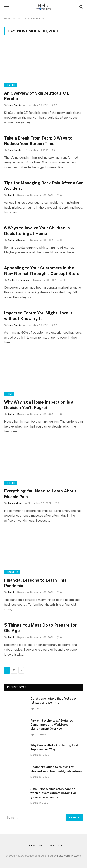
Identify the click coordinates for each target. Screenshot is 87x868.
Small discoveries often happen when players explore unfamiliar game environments (53, 793)
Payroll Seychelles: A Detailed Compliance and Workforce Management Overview (52, 725)
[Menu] (7, 7)
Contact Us (34, 846)
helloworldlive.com (69, 856)
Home (9, 394)
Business (12, 572)
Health (10, 85)
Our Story (54, 846)
